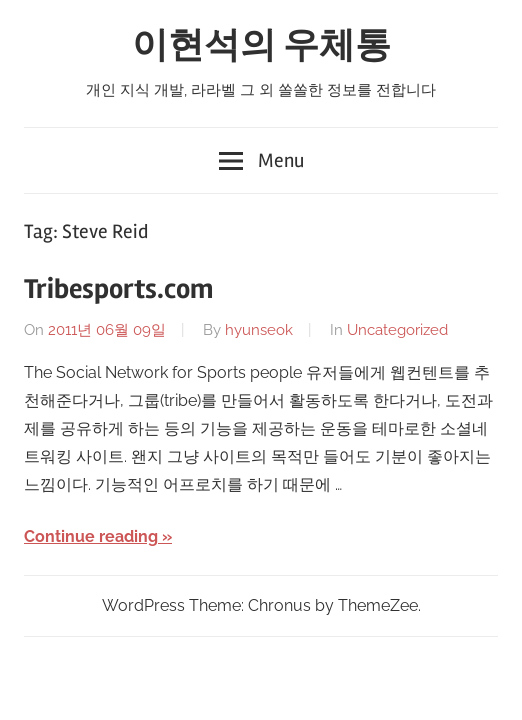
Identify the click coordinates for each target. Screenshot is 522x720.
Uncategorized (397, 330)
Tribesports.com (118, 289)
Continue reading (91, 536)
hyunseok (259, 330)
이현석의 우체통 (261, 46)
